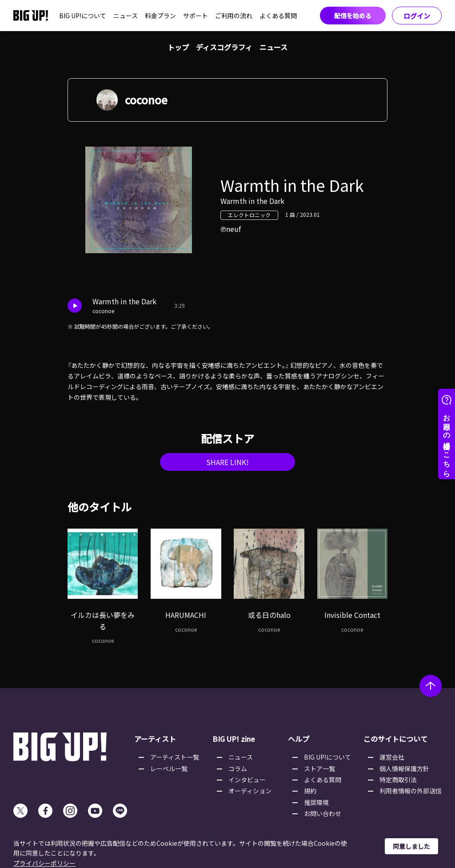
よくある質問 (278, 16)
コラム (238, 768)
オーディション (250, 791)
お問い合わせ (323, 813)
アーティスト (155, 739)
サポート (196, 16)
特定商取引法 (398, 780)
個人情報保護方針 (404, 768)
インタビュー (247, 780)
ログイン (417, 16)
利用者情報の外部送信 (411, 791)
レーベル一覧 (169, 768)
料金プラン (160, 16)
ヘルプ (299, 739)
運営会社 (392, 757)
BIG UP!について (83, 16)
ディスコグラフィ (224, 47)
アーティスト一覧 (175, 757)
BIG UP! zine (234, 739)
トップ (178, 47)
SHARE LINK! (227, 462)
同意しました (411, 846)
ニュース (126, 16)
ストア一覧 (319, 768)
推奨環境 (316, 802)
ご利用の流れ (234, 16)
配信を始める (353, 16)
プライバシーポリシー (44, 863)
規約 (310, 791)
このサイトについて (395, 739)
